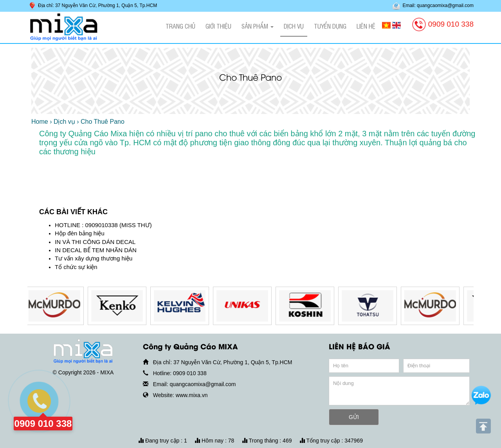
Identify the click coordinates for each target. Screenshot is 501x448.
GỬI (354, 417)
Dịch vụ (294, 26)
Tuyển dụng (330, 26)
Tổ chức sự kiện (76, 267)
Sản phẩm (258, 26)
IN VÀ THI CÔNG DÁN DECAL (95, 242)
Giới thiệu (218, 26)
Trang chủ (180, 26)
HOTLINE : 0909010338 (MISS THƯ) (103, 225)
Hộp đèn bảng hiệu (80, 233)
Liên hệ (366, 26)
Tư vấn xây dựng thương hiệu (94, 258)
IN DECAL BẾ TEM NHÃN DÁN (96, 250)
